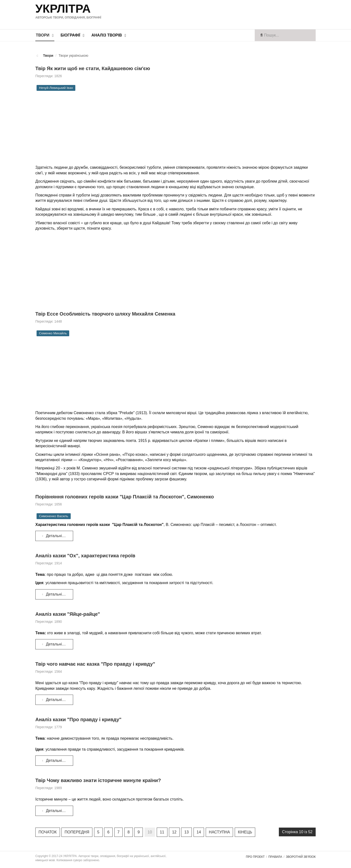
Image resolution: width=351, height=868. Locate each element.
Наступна (219, 832)
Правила (275, 857)
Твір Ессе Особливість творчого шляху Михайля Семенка (105, 314)
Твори (43, 35)
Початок (48, 832)
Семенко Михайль (53, 333)
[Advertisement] (222, 14)
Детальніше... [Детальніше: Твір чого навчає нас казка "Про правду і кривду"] (56, 700)
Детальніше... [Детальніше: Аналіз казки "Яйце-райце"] (56, 644)
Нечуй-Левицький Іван (56, 88)
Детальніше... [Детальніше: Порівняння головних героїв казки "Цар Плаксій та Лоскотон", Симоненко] (56, 536)
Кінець (245, 832)
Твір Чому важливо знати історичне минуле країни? (98, 780)
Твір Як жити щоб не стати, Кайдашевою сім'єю (93, 68)
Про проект (255, 857)
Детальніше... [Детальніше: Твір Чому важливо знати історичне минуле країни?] (56, 811)
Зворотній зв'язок (301, 857)
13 (186, 832)
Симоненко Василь (54, 516)
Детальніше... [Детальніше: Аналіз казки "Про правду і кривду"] (56, 761)
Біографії (70, 35)
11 (162, 832)
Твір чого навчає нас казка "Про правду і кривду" (95, 664)
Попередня (77, 832)
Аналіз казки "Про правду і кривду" (78, 719)
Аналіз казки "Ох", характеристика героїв (85, 556)
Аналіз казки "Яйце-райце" (68, 614)
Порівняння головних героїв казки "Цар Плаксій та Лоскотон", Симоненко (125, 497)
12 (174, 832)
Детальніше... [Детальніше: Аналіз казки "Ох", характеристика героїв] (56, 594)
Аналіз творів (107, 35)
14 (199, 832)
